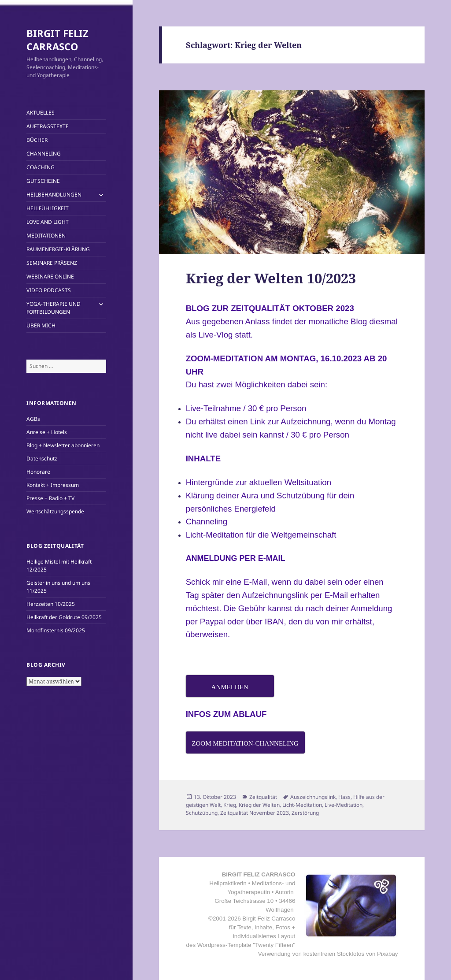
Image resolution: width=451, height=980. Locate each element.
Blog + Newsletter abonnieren (63, 445)
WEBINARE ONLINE (50, 277)
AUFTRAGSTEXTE (48, 126)
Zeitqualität (263, 797)
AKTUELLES (41, 113)
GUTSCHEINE (43, 181)
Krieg (230, 805)
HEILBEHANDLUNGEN (54, 195)
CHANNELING (44, 154)
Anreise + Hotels (47, 432)
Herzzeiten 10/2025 (51, 604)
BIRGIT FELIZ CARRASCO (57, 40)
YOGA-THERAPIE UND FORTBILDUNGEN (54, 308)
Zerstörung (305, 813)
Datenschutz (42, 458)
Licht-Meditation (302, 805)
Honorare (38, 472)
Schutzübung (202, 813)
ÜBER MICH (41, 325)
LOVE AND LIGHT (48, 222)
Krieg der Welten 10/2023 (271, 278)
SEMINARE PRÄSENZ (52, 263)
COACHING (41, 167)
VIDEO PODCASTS (49, 290)
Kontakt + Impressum (53, 485)
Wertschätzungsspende (55, 511)
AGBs (33, 419)
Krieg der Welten (259, 805)
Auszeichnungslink (313, 797)
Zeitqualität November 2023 (255, 813)
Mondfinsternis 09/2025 (56, 630)
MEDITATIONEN (46, 236)
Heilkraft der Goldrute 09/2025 (64, 617)
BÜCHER (37, 140)
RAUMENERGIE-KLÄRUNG (58, 249)
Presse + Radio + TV (50, 498)
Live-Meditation (344, 805)
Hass (344, 797)
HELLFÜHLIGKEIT (48, 208)
